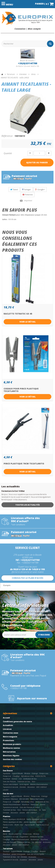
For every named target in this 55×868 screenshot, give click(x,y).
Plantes (7, 816)
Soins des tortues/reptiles (35, 854)
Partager (27, 189)
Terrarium (8, 849)
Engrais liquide (30, 825)
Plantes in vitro (8, 825)
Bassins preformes (15, 834)
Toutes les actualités (28, 505)
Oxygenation (24, 837)
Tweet (14, 189)
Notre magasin (10, 737)
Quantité (8, 153)
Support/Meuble (17, 773)
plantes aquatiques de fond (33, 822)
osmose (43, 804)
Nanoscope (35, 804)
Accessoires (47, 842)
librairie (5, 827)
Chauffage (16, 776)
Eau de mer (8, 794)
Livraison (7, 729)
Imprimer (28, 201)
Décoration (31, 787)
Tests (33, 781)
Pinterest (28, 195)
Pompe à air (7, 776)
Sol (33, 842)
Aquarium (6, 796)
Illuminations (35, 839)
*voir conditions (18, 525)
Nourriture (7, 779)
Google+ (40, 189)
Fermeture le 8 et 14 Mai (13, 491)
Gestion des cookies (12, 759)
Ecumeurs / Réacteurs (10, 799)
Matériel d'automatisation (39, 784)
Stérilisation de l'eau (30, 779)
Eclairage (35, 773)
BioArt (17, 825)
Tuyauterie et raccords (11, 787)
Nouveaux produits (12, 744)
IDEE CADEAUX (41, 787)
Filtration (27, 773)
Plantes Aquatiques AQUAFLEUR (14, 819)
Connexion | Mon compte (28, 29)
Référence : (8, 136)
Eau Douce (8, 771)
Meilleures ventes (12, 748)
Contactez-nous (11, 733)
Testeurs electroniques (10, 784)
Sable (44, 810)
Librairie (6, 790)
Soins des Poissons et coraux (30, 807)
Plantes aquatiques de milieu (13, 822)
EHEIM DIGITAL (41, 776)
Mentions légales (11, 756)
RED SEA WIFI (24, 799)
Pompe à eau (44, 773)
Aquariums (7, 773)
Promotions (9, 740)
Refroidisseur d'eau (27, 776)
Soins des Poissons (9, 781)
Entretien (23, 787)
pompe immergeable (18, 854)
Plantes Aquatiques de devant (37, 819)
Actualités (8, 725)
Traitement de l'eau (24, 781)
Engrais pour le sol (42, 825)
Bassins (7, 831)
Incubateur (23, 860)
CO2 (20, 779)
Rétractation (9, 752)
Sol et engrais (24, 784)
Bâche (5, 834)
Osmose (14, 779)
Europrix (7, 585)
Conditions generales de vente (17, 722)
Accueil (6, 718)
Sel (40, 810)
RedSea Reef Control (37, 799)
